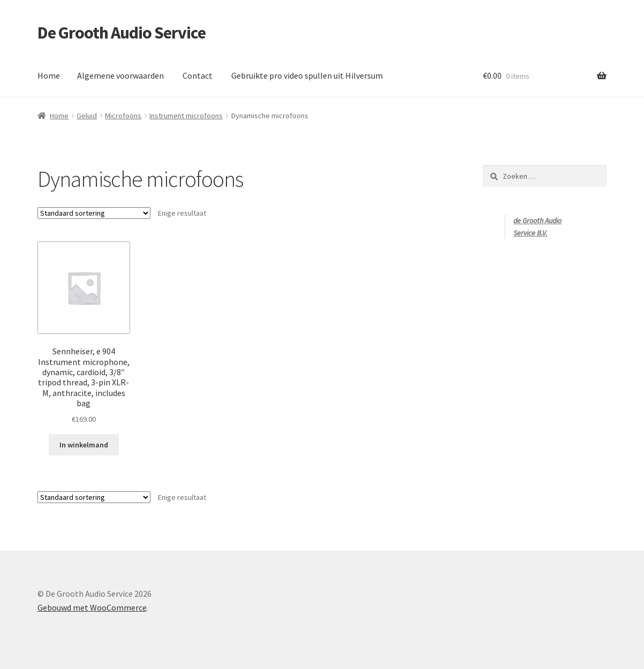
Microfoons (123, 116)
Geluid (87, 116)
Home (49, 75)
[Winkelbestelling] (94, 213)
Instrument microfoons (186, 116)
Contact (198, 75)
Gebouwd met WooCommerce (92, 607)
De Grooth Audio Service (122, 33)
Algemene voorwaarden (120, 75)
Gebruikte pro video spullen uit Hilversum (307, 75)
